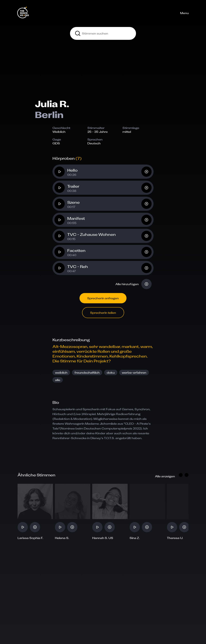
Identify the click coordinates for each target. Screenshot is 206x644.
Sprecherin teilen (103, 313)
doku (111, 372)
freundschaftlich (87, 372)
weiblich (61, 372)
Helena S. (62, 538)
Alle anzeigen (165, 476)
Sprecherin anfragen (103, 298)
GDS (56, 143)
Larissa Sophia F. (30, 538)
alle (58, 380)
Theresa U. (175, 538)
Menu (184, 13)
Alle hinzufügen (127, 284)
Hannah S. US (103, 538)
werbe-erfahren (134, 372)
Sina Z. (135, 538)
